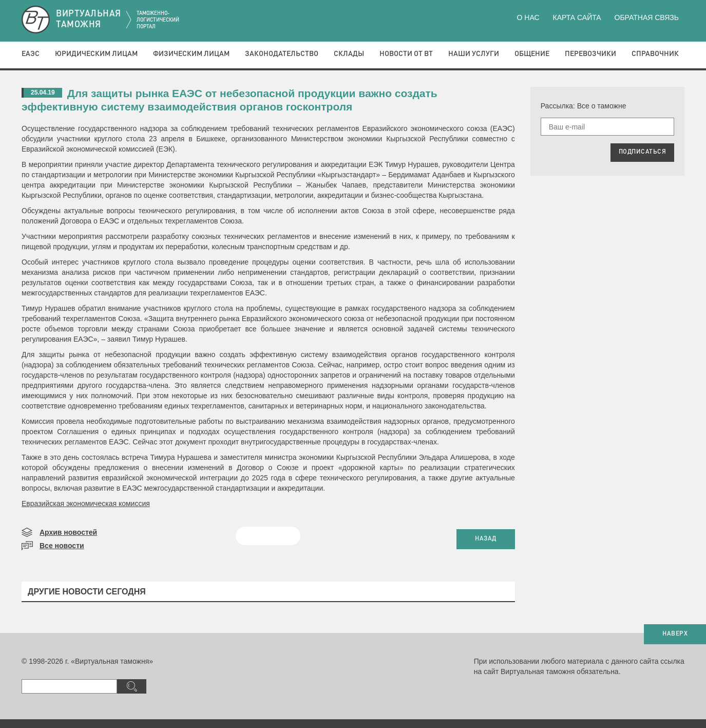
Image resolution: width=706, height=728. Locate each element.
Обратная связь (647, 17)
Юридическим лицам (96, 54)
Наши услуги (474, 54)
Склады (349, 54)
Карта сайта (577, 17)
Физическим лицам (191, 54)
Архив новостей (68, 532)
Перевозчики (590, 54)
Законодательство (282, 54)
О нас (528, 17)
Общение (532, 54)
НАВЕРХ (675, 634)
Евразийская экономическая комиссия (86, 503)
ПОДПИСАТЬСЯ (643, 152)
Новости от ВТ (406, 54)
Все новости (62, 546)
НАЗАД (486, 539)
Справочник (655, 54)
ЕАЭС (31, 54)
